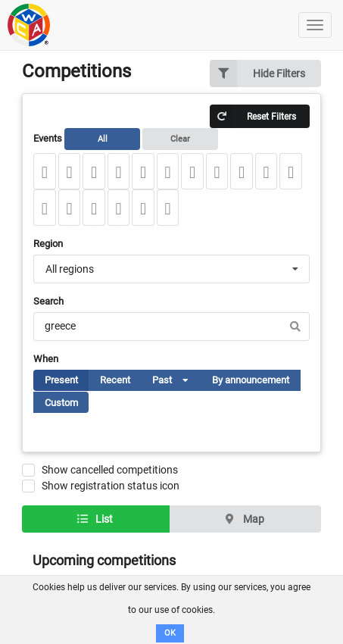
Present (61, 380)
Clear (180, 139)
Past (177, 383)
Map (245, 519)
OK (170, 633)
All (103, 139)
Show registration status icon (111, 486)
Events (126, 139)
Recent (115, 380)
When (46, 359)
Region (48, 244)
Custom (61, 403)
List (95, 519)
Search (48, 301)
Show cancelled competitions (110, 470)
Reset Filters (253, 116)
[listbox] (181, 380)
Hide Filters (257, 73)
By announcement (251, 380)
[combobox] (171, 269)
